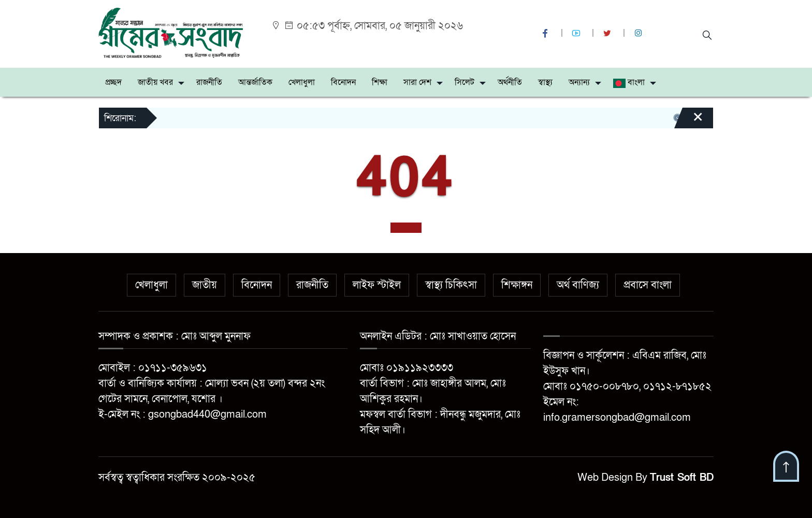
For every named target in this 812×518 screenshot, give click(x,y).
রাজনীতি (209, 82)
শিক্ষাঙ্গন (517, 285)
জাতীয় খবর (155, 82)
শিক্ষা (380, 82)
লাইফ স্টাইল (377, 285)
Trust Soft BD (682, 478)
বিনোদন (343, 82)
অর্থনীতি (510, 82)
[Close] (689, 122)
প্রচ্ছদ (113, 82)
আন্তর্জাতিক (255, 82)
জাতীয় (205, 285)
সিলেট (465, 82)
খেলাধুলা (302, 82)
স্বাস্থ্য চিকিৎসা (451, 285)
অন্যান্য (579, 82)
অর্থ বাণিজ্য (578, 285)
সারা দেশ (417, 82)
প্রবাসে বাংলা (648, 285)
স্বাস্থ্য (545, 82)
